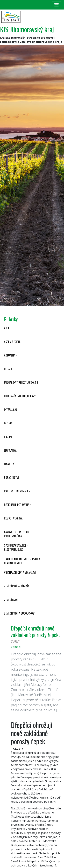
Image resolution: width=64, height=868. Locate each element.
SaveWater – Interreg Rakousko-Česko (17, 534)
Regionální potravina (17, 505)
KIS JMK (8, 437)
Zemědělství (11, 600)
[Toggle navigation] (56, 5)
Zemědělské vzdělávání (17, 586)
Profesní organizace (16, 491)
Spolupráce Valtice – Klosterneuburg (16, 547)
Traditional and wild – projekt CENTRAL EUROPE (23, 561)
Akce (7, 328)
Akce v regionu (13, 342)
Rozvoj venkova (13, 518)
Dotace (8, 369)
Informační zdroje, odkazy (20, 396)
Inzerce (8, 423)
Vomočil (16, 647)
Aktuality (10, 355)
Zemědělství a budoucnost (20, 613)
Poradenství (11, 478)
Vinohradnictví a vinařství (20, 573)
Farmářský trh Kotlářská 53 (21, 382)
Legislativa (10, 450)
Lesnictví (9, 464)
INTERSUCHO (11, 410)
